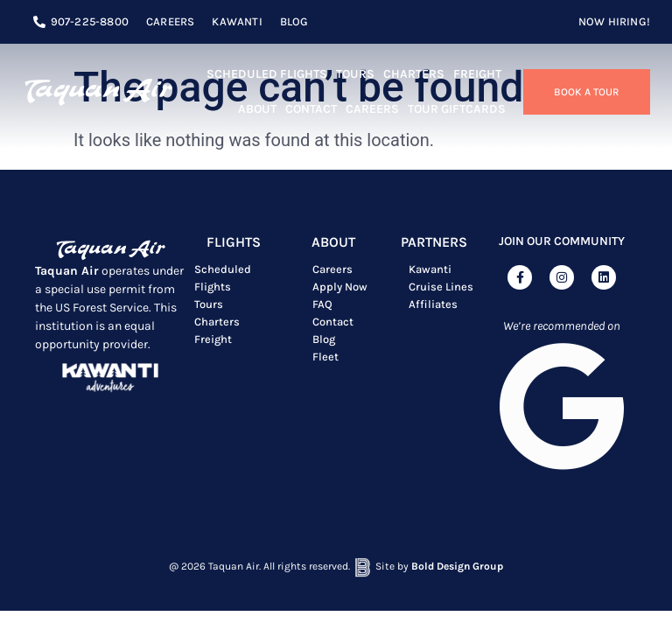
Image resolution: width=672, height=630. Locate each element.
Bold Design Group (457, 563)
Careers (372, 109)
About (257, 109)
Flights (234, 242)
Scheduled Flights (267, 74)
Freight (477, 74)
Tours (355, 74)
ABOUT (333, 242)
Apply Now (340, 287)
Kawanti (430, 269)
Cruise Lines (441, 287)
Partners (434, 242)
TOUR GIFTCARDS (457, 109)
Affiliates (433, 304)
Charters (414, 74)
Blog (324, 339)
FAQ (322, 304)
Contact (311, 109)
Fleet (325, 357)
